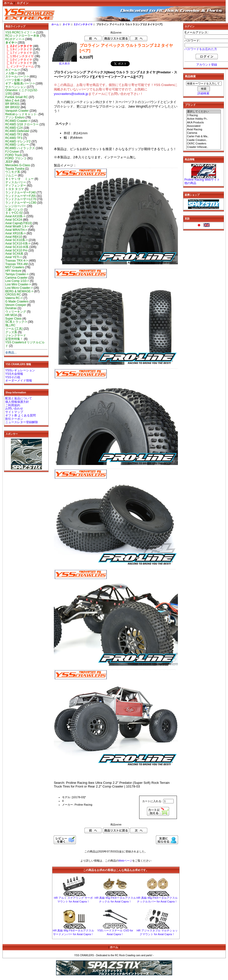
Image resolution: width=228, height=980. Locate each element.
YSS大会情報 (14, 374)
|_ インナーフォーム (20, 66)
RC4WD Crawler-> (18, 121)
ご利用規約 (13, 405)
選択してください (204, 112)
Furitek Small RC (16, 97)
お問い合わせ (14, 408)
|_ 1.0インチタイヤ (19, 60)
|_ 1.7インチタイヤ (19, 53)
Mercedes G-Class (18, 165)
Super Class (13, 319)
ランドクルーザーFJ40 (20, 192)
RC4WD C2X (14, 128)
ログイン (23, 3)
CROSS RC (13, 295)
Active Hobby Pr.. (204, 119)
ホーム (8, 3)
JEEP (9, 162)
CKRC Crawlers (204, 144)
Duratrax (11, 308)
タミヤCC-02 (14, 213)
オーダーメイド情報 (19, 381)
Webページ (125, 861)
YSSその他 (13, 377)
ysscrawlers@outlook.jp (71, 94)
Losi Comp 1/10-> (17, 281)
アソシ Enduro (15, 117)
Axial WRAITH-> (16, 230)
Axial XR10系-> (16, 233)
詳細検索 (203, 93)
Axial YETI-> (14, 257)
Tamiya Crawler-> (17, 274)
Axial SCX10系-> (16, 240)
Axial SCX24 (14, 220)
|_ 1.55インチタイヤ (20, 56)
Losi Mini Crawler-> (18, 284)
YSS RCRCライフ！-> (20, 32)
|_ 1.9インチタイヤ (19, 49)
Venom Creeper (16, 305)
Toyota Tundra (15, 169)
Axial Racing (204, 130)
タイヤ (66, 24)
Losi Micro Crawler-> (19, 288)
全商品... (11, 353)
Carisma (204, 133)
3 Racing (204, 115)
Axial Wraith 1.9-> (17, 226)
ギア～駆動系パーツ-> (20, 83)
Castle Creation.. (204, 140)
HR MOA (11, 315)
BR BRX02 (12, 107)
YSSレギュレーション (20, 370)
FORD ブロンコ (16, 158)
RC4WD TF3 (14, 138)
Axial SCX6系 (14, 254)
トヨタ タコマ (15, 189)
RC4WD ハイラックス (20, 148)
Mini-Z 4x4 (12, 101)
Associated (204, 126)
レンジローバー (16, 206)
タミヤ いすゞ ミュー (19, 179)
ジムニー (11, 175)
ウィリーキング (16, 312)
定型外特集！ (14, 339)
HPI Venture (13, 271)
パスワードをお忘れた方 (201, 49)
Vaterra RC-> (14, 298)
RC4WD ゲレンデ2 (18, 141)
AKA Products (204, 123)
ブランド (190, 105)
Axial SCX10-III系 (17, 247)
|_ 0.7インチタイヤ (19, 63)
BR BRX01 (12, 104)
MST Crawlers (15, 267)
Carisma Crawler (16, 278)
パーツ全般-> (14, 80)
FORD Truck (14, 155)
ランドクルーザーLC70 (21, 199)
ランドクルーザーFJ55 (20, 196)
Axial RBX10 (14, 237)
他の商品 (190, 183)
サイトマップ (14, 412)
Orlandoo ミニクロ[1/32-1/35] (22, 92)
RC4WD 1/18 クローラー (22, 124)
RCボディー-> (15, 39)
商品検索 (190, 76)
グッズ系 (11, 332)
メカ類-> (11, 73)
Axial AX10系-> (15, 216)
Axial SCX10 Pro (16, 250)
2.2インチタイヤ (83, 24)
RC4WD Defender (17, 131)
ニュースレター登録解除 (22, 422)
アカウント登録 (207, 65)
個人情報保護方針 (17, 402)
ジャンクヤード (16, 335)
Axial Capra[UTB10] (18, 223)
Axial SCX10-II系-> (18, 244)
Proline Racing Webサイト (202, 180)
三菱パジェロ (14, 210)
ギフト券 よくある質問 (20, 415)
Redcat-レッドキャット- (21, 114)
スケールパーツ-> (17, 77)
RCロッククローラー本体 (22, 36)
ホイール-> (13, 70)
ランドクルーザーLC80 (21, 203)
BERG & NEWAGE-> (19, 291)
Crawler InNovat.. (204, 147)
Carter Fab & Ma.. (204, 136)
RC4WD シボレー (17, 145)
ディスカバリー (16, 182)
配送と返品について (19, 398)
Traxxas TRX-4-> (17, 261)
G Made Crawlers (17, 301)
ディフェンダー (16, 186)
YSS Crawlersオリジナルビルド (25, 344)
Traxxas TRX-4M (16, 264)
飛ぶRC (10, 325)
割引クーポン (14, 419)
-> (11, 43)
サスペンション (16, 87)
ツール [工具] (14, 329)
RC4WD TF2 (14, 135)
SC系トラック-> (16, 322)
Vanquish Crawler (17, 111)
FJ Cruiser (12, 152)
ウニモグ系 (13, 172)
